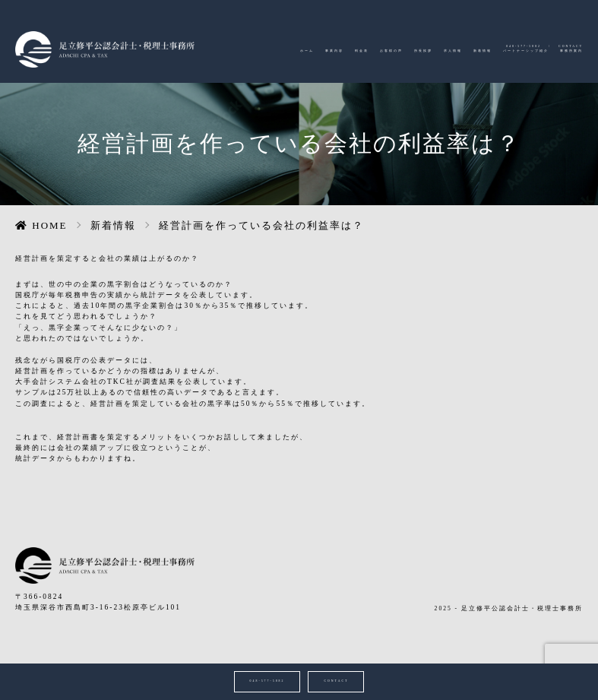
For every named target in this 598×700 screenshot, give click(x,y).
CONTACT (561, 21)
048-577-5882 (490, 21)
